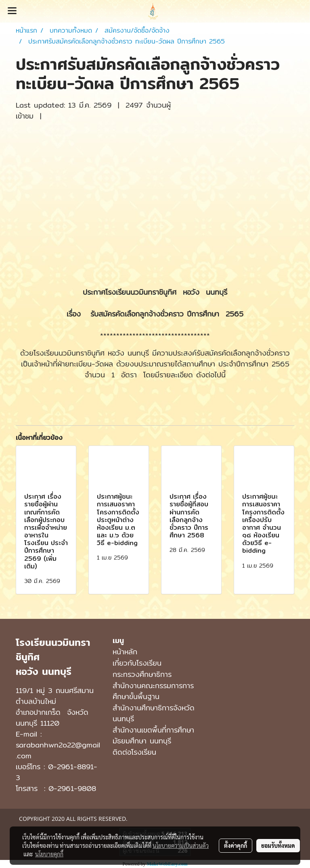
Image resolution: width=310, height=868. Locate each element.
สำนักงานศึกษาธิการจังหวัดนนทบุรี (154, 713)
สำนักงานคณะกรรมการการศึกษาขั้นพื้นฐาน (153, 691)
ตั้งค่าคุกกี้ (236, 845)
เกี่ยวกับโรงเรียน (137, 663)
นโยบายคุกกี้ (49, 854)
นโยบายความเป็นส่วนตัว (181, 845)
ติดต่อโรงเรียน (134, 752)
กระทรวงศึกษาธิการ (142, 674)
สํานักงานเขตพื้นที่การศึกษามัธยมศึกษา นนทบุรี (153, 735)
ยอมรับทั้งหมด (278, 845)
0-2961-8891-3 (57, 772)
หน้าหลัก (125, 652)
